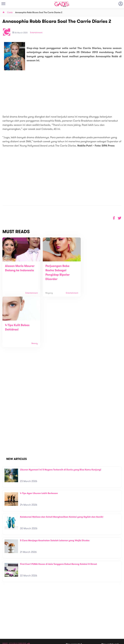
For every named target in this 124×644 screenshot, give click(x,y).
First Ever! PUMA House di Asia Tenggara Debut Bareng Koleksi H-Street (59, 514)
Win (75, 622)
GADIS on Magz (96, 622)
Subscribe (117, 607)
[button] (120, 218)
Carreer (36, 618)
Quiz (69, 622)
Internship (37, 621)
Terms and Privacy (85, 640)
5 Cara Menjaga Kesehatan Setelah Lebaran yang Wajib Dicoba (55, 490)
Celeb (10, 13)
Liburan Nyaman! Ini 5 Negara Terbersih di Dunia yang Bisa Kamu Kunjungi (61, 419)
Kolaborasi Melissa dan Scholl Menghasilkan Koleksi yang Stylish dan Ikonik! (62, 466)
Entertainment (36, 33)
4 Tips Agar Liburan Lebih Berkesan (39, 443)
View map (7, 627)
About (35, 611)
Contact (36, 615)
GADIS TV (82, 622)
